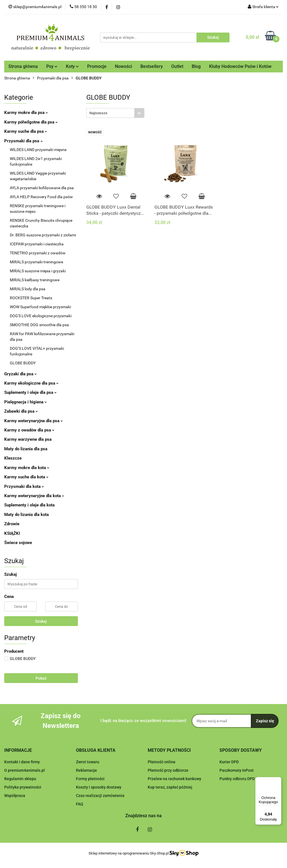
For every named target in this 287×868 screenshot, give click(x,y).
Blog (196, 66)
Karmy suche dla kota (26, 477)
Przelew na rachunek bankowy (174, 779)
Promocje (97, 66)
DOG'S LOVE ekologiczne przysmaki (41, 316)
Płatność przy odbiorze (168, 770)
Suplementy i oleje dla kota (29, 505)
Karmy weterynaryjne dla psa (33, 421)
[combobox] (115, 113)
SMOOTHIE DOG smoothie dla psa (39, 325)
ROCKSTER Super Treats (31, 298)
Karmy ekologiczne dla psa (31, 383)
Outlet (177, 66)
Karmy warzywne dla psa (28, 439)
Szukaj (41, 621)
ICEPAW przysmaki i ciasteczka (37, 244)
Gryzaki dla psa (20, 374)
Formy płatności (90, 779)
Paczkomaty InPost (237, 770)
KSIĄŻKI (12, 533)
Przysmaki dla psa (23, 141)
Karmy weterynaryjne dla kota (34, 496)
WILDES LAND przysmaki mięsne (38, 150)
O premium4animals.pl (25, 770)
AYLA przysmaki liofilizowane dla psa (42, 188)
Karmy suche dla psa (26, 131)
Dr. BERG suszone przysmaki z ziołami (43, 235)
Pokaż (41, 678)
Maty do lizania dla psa (26, 449)
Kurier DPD (229, 762)
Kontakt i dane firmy (22, 762)
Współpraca (15, 796)
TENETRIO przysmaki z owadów (38, 253)
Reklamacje (86, 770)
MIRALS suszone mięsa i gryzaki (38, 271)
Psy (52, 66)
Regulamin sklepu (20, 779)
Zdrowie (12, 524)
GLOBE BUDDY (23, 363)
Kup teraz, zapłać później (170, 787)
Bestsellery (152, 66)
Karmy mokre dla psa (26, 113)
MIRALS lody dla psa (28, 289)
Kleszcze (13, 458)
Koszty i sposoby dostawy (99, 787)
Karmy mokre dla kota (27, 468)
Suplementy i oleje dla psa (30, 392)
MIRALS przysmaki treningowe (36, 262)
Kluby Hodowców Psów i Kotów (240, 66)
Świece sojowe (18, 543)
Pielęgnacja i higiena (26, 402)
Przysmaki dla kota (24, 486)
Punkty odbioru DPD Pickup (244, 779)
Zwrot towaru (88, 762)
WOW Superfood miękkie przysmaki (40, 307)
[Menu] (278, 780)
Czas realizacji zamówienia (100, 796)
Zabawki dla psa (21, 411)
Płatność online (162, 762)
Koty (72, 66)
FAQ (80, 804)
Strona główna (23, 66)
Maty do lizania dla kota (26, 515)
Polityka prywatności (23, 787)
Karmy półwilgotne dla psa (31, 122)
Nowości (123, 66)
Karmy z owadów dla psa (29, 430)
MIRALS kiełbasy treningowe (35, 280)
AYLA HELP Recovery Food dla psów (41, 197)
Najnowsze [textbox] (98, 113)
